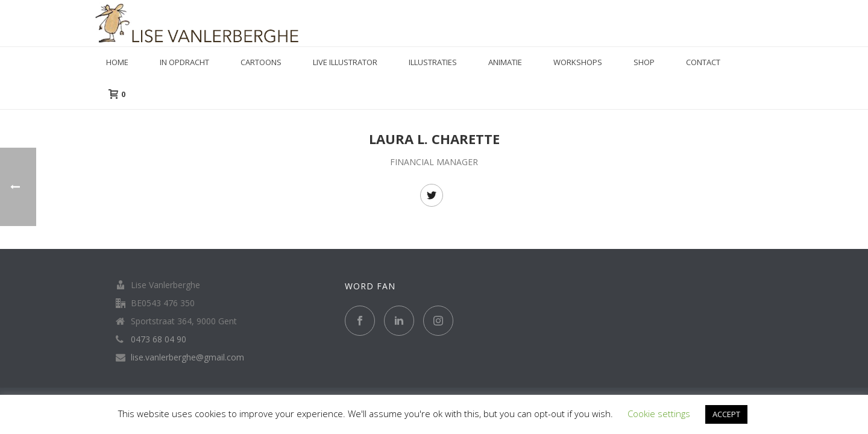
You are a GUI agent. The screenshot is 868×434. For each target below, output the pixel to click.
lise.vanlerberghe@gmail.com (187, 357)
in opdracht (184, 62)
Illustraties (433, 62)
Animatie (505, 62)
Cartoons (261, 62)
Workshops (578, 62)
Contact (703, 62)
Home (117, 62)
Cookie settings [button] (659, 414)
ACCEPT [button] (726, 414)
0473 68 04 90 (159, 339)
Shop (644, 62)
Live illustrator (345, 62)
